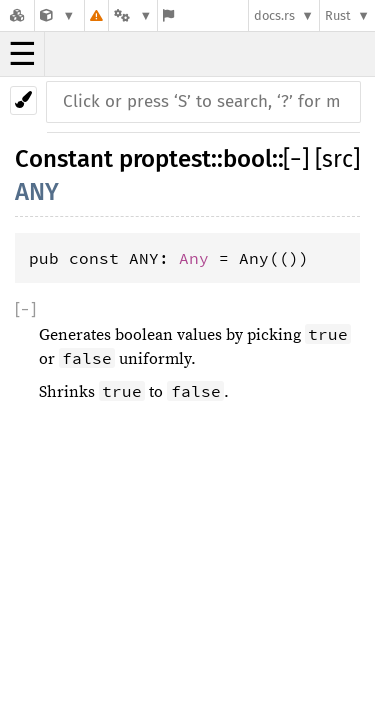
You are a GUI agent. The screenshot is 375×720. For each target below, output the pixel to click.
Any (194, 258)
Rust (338, 15)
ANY (37, 192)
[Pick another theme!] (23, 100)
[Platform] (133, 15)
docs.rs (274, 15)
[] (299, 159)
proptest (165, 159)
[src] (337, 159)
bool (247, 159)
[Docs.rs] (17, 15)
